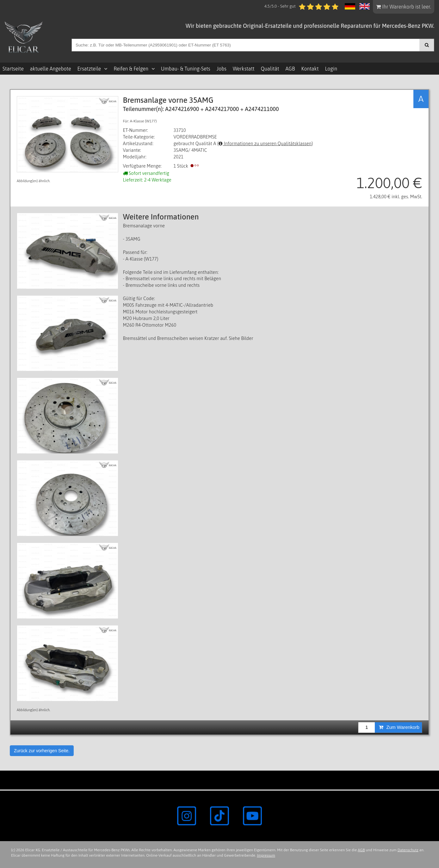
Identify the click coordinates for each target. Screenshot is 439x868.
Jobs (222, 69)
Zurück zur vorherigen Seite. (42, 751)
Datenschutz (408, 850)
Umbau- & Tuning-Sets (186, 69)
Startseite (13, 69)
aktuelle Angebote (51, 69)
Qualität (270, 69)
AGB (290, 69)
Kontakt (310, 69)
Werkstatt (244, 69)
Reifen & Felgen (131, 69)
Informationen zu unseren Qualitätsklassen (265, 143)
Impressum (266, 855)
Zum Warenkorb (399, 727)
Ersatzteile (89, 69)
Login (331, 69)
